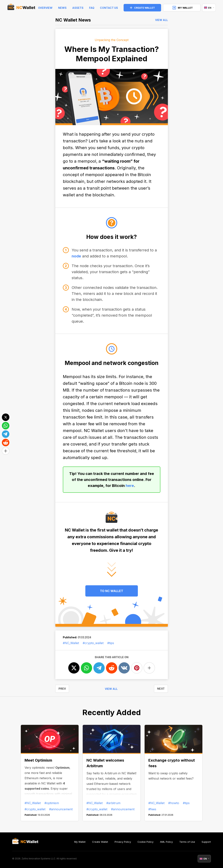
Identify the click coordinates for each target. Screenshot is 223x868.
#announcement (61, 809)
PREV (62, 689)
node (76, 256)
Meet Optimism (38, 760)
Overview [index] (45, 8)
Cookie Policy (145, 842)
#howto (174, 803)
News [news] (62, 8)
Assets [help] (78, 8)
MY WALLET (183, 8)
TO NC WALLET (112, 591)
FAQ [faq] (92, 8)
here (130, 486)
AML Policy (166, 842)
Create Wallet (100, 842)
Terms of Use (187, 842)
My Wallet (80, 842)
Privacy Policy (123, 842)
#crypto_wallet (93, 643)
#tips (111, 643)
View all (161, 20)
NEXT (161, 689)
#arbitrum (113, 803)
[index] (21, 8)
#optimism (52, 803)
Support (206, 842)
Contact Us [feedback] (109, 8)
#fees (152, 809)
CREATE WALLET (142, 8)
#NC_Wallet (71, 643)
